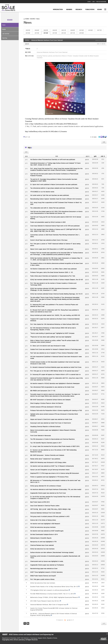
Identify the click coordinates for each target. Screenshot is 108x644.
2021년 (64, 30)
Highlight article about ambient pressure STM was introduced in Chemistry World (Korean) (54, 415)
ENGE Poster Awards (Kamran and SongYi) (43, 576)
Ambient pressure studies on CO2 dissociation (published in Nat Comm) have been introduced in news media (55, 363)
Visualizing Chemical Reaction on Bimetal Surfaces (45, 426)
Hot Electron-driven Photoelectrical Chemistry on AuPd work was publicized (53, 159)
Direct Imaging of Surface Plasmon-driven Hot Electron (47, 403)
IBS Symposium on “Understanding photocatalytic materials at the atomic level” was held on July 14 (55, 481)
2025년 (28, 30)
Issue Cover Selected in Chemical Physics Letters (45, 506)
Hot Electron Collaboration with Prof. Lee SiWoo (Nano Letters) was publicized (53, 269)
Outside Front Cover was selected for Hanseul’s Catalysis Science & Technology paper (56, 349)
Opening (5, 38)
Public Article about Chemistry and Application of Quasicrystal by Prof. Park (53, 276)
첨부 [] (28, 137)
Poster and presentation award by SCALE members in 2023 (48, 222)
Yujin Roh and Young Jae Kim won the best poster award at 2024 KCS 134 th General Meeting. (56, 218)
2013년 (55, 33)
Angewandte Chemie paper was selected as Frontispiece (47, 565)
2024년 (37, 30)
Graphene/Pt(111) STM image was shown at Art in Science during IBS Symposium (55, 473)
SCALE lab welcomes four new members (42, 549)
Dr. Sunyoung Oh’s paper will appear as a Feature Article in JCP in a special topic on (55, 374)
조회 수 (103, 156)
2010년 (81, 33)
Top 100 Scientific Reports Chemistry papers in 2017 (46, 443)
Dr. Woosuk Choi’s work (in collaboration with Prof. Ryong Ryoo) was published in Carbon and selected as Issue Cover (55, 311)
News (4, 25)
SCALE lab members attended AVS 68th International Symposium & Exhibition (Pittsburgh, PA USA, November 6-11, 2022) (53, 289)
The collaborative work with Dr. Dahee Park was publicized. (48, 208)
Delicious (106, 138)
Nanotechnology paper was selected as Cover (44, 568)
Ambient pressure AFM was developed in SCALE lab (46, 407)
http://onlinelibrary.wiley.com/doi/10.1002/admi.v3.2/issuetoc (46, 131)
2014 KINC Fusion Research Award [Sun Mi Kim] (45, 601)
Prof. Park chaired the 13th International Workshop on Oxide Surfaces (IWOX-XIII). (55, 324)
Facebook (103, 138)
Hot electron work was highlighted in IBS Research (45, 524)
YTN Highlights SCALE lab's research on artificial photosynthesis (49, 590)
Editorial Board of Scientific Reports (41, 538)
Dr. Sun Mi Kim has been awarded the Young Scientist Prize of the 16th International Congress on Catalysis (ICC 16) (55, 497)
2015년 (37, 33)
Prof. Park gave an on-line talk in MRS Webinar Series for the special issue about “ (55, 371)
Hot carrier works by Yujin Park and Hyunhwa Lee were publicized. (50, 195)
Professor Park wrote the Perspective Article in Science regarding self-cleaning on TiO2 (56, 410)
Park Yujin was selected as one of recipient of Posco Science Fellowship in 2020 (54, 353)
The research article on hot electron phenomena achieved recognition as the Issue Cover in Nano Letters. (56, 264)
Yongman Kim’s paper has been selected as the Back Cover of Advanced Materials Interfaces (55, 320)
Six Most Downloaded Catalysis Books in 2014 (44, 534)
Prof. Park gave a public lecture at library (42, 579)
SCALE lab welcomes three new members (43, 583)
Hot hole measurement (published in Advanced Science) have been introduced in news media (56, 357)
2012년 (64, 33)
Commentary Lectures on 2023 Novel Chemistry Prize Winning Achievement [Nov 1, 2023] (55, 236)
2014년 (46, 33)
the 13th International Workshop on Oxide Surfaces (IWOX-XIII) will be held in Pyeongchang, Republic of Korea (53, 329)
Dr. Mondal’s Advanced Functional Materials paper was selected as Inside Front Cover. (56, 367)
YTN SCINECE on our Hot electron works (42, 192)
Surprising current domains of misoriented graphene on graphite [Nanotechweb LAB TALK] (55, 557)
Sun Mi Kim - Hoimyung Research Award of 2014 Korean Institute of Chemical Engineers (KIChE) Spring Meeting (54, 614)
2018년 (90, 30)
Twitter (99, 138)
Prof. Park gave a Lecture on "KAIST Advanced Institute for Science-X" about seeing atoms (55, 244)
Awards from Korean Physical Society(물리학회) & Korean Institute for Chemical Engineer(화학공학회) (54, 609)
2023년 (46, 30)
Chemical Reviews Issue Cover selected (42, 545)
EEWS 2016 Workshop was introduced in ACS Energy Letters (48, 462)
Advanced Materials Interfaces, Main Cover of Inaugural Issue (48, 604)
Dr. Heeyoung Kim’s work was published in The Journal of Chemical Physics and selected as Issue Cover (54, 305)
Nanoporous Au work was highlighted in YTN (43, 542)
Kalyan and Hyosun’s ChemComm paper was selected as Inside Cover (51, 419)
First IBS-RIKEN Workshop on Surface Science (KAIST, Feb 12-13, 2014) (52, 594)
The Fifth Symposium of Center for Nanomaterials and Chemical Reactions (52, 439)
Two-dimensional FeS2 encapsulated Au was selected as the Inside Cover (52, 387)
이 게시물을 (93, 137)
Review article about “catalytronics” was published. (45, 459)
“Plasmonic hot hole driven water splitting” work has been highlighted (51, 337)
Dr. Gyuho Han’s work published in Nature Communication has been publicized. (54, 184)
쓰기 (104, 623)
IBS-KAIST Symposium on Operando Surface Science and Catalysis (50, 400)
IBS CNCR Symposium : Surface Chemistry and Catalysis (47, 455)
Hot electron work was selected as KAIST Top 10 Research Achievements (52, 466)
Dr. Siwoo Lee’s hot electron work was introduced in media (48, 346)
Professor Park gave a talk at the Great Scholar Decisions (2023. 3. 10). (52, 272)
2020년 (73, 30)
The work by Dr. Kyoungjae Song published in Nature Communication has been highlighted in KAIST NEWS (54, 180)
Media (4, 29)
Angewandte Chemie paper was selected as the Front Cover (48, 493)
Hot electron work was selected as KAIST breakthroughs (47, 531)
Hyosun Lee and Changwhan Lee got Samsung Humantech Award (50, 470)
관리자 (27, 44)
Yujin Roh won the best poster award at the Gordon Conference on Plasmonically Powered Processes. (54, 175)
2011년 (73, 33)
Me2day (101, 138)
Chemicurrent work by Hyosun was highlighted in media (47, 561)
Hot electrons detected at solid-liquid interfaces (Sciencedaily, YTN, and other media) (56, 489)
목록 (104, 142)
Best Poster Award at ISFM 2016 (40, 502)
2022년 (55, 30)
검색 (25, 623)
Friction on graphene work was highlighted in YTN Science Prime (49, 477)
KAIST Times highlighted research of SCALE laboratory (46, 572)
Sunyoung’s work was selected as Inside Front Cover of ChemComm (51, 423)
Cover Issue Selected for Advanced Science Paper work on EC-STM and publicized (55, 226)
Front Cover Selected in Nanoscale (40, 435)
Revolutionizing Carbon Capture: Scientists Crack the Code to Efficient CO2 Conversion (56, 199)
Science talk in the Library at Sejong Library (43, 520)
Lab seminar (6, 34)
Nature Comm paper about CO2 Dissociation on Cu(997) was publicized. (52, 249)
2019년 (81, 30)
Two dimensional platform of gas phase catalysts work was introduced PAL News (54, 188)
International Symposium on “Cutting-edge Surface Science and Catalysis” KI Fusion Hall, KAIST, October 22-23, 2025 (55, 164)
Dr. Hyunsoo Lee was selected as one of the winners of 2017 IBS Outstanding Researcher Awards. (53, 451)
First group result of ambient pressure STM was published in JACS (50, 516)
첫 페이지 (60, 620)
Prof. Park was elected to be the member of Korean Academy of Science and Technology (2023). (53, 284)
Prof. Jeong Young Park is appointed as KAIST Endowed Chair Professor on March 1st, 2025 (56, 203)
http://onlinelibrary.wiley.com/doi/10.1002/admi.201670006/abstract (54, 124)
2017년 (99, 30)
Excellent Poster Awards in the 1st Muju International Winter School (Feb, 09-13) (54, 586)
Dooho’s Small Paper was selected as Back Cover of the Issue (49, 240)
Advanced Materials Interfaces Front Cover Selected (47, 40)
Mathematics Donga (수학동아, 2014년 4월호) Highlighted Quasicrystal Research (54, 597)
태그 (28, 623)
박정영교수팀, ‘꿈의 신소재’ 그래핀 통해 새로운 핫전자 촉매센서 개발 (50, 509)
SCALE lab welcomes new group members (43, 527)
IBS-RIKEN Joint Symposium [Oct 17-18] (43, 391)
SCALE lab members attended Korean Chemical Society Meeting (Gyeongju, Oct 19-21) (56, 294)
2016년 (28, 33)
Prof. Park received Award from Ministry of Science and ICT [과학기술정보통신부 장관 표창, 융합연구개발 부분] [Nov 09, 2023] (56, 230)
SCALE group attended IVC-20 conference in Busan (46, 486)
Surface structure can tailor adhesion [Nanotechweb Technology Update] (52, 552)
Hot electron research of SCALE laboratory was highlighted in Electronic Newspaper (55, 383)
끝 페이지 (70, 620)
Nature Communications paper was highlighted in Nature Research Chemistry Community (53, 431)
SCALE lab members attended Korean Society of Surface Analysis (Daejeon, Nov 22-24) (57, 279)
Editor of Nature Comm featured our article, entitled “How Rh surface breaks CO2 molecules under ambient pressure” (54, 341)
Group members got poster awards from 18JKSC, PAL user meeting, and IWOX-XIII (55, 315)
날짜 (95, 156)
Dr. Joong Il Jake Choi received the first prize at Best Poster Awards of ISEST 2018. (55, 446)
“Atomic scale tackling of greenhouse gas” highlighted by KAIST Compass (52, 333)
